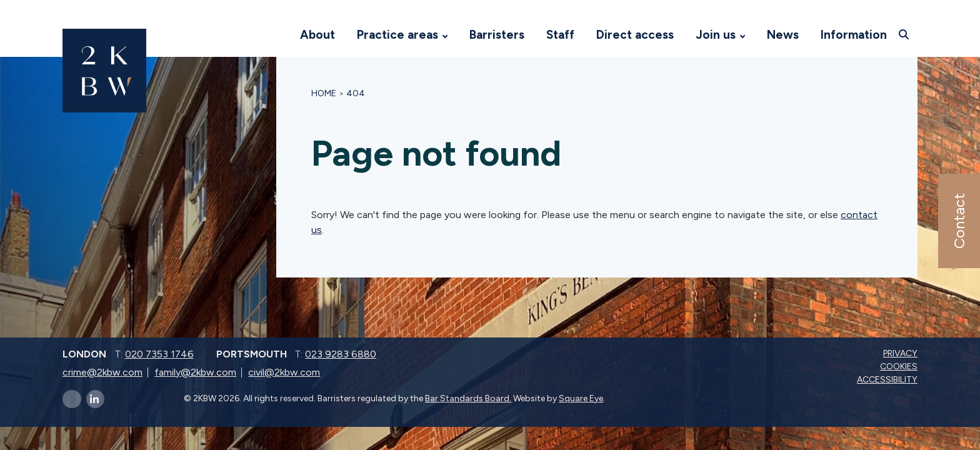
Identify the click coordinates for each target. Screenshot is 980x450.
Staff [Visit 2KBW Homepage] (560, 35)
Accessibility (888, 380)
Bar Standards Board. (468, 398)
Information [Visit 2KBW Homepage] (854, 35)
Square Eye (581, 398)
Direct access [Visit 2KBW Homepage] (635, 35)
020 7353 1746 (159, 354)
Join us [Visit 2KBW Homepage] (716, 35)
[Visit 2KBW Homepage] (277, 35)
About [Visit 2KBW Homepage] (317, 35)
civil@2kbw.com (284, 372)
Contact (958, 221)
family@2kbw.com (195, 372)
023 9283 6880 (341, 354)
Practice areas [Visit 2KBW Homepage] (397, 35)
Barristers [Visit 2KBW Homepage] (497, 35)
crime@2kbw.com (102, 372)
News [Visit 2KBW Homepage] (783, 35)
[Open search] (905, 34)
